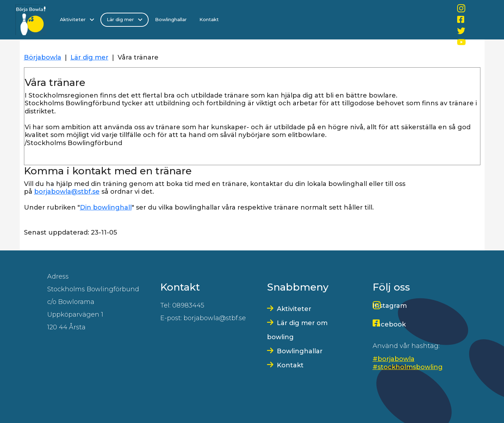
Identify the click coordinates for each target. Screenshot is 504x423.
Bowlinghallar (171, 19)
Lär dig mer (125, 20)
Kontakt (209, 19)
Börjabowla (43, 57)
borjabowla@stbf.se (67, 192)
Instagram (390, 306)
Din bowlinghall (106, 207)
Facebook (389, 324)
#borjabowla (394, 359)
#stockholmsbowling (408, 367)
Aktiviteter (77, 20)
